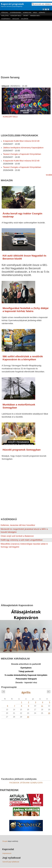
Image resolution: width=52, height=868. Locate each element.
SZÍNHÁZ (42, 12)
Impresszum (7, 853)
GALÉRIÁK (25, 19)
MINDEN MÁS (35, 16)
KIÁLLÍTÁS (5, 16)
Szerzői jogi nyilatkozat (11, 862)
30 (28, 717)
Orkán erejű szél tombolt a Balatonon (17, 536)
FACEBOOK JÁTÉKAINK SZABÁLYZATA (26, 783)
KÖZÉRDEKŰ (6, 19)
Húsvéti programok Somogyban (22, 450)
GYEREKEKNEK (16, 12)
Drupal (5, 841)
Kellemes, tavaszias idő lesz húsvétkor (18, 525)
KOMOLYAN (27, 12)
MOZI (35, 12)
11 (42, 706)
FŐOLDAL (5, 12)
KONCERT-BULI (16, 16)
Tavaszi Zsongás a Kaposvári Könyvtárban (22, 154)
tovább (49, 175)
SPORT (26, 16)
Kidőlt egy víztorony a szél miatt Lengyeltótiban (22, 540)
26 (49, 713)
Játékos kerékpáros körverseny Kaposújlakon (23, 148)
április (26, 692)
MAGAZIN (16, 19)
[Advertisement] (25, 47)
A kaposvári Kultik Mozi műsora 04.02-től (21, 141)
